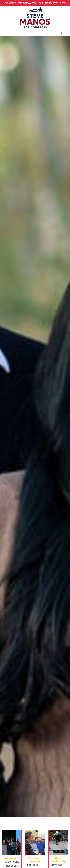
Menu (67, 32)
